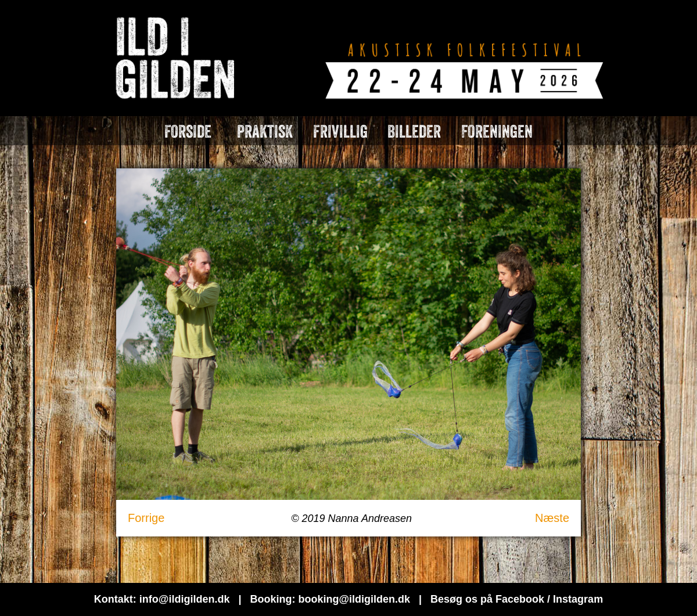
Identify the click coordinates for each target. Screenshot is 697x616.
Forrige (146, 518)
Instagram (578, 599)
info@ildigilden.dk (185, 599)
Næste (552, 518)
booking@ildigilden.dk (354, 599)
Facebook (520, 599)
